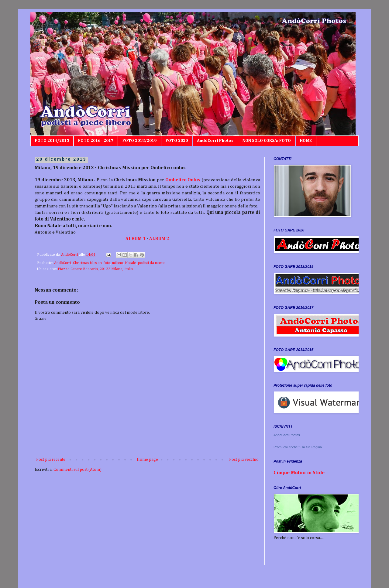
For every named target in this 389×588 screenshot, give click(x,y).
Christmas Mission (87, 263)
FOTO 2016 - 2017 (96, 141)
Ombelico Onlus (183, 180)
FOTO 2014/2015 (52, 141)
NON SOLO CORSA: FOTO (267, 141)
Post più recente (51, 460)
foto (107, 263)
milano (118, 263)
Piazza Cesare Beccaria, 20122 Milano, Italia (95, 269)
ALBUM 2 (159, 239)
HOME (306, 141)
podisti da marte (151, 263)
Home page (147, 460)
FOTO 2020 (177, 141)
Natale (131, 263)
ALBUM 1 (136, 239)
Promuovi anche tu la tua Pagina (298, 447)
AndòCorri (63, 263)
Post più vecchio (244, 460)
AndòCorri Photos (215, 141)
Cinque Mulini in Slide (299, 473)
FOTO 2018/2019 (139, 141)
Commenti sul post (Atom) (77, 470)
